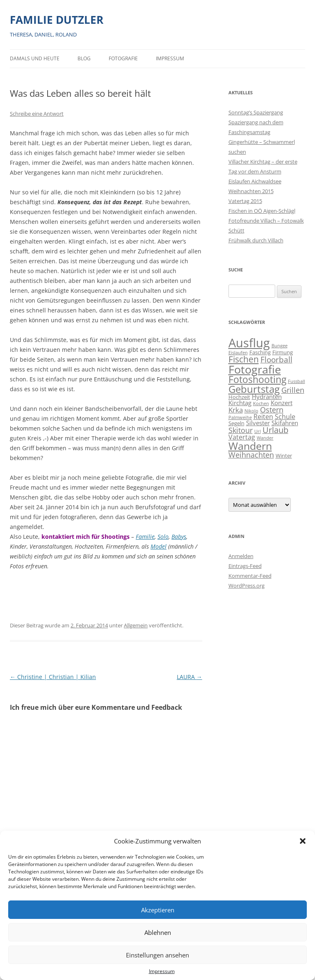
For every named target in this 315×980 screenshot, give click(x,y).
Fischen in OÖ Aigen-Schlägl (262, 211)
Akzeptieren (158, 910)
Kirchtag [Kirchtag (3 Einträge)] (240, 403)
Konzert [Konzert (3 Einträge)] (282, 403)
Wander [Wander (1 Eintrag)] (265, 438)
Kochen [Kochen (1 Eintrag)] (261, 403)
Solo (163, 537)
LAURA (189, 677)
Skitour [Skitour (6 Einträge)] (241, 430)
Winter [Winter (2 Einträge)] (284, 456)
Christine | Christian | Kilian (53, 677)
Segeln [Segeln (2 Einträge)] (236, 423)
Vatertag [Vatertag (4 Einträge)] (242, 437)
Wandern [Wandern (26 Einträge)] (250, 446)
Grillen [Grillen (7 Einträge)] (293, 390)
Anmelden (241, 556)
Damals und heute (35, 58)
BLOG (84, 58)
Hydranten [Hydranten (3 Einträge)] (267, 397)
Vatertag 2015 (245, 201)
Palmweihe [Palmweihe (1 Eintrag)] (240, 417)
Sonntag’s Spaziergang (256, 112)
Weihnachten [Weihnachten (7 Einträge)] (251, 455)
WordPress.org (247, 586)
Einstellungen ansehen (157, 955)
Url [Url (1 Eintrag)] (258, 431)
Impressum (162, 971)
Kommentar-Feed (250, 576)
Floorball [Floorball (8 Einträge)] (276, 360)
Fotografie (123, 58)
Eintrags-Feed (245, 566)
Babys (179, 537)
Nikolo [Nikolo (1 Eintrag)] (251, 411)
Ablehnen (158, 932)
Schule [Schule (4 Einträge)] (285, 417)
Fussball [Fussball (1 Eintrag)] (297, 381)
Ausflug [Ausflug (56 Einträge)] (249, 343)
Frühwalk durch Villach (256, 240)
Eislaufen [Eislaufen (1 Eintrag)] (238, 353)
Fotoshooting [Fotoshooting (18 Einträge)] (257, 379)
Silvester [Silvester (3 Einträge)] (258, 423)
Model (159, 546)
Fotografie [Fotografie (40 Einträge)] (255, 369)
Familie (145, 537)
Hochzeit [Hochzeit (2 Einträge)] (239, 397)
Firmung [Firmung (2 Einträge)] (283, 352)
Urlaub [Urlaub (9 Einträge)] (275, 430)
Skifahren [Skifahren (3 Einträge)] (285, 423)
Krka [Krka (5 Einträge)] (236, 410)
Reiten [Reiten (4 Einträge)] (263, 417)
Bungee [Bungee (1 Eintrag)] (280, 346)
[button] (303, 841)
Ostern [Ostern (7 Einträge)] (272, 409)
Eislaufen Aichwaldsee (255, 181)
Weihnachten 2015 (251, 191)
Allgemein (136, 625)
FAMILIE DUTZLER (57, 20)
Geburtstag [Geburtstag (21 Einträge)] (254, 389)
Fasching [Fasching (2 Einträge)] (260, 352)
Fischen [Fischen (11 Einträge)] (244, 359)
